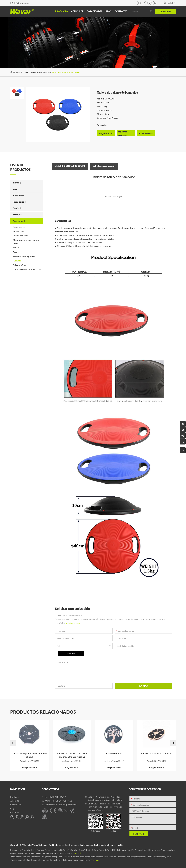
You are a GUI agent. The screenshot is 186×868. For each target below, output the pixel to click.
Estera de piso (19, 227)
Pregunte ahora (30, 767)
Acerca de (77, 11)
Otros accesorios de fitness (27, 269)
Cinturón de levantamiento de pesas (26, 242)
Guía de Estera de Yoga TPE (104, 850)
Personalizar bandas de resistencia (47, 860)
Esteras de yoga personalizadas (77, 860)
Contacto (121, 11)
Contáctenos (50, 789)
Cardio (17, 208)
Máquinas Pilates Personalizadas (26, 857)
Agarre (16, 252)
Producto (61, 11)
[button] (13, 743)
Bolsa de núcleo (20, 265)
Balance (46, 72)
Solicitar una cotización (104, 166)
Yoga (16, 189)
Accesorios (36, 72)
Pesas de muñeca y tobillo (24, 256)
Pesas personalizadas (20, 860)
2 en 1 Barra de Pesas (41, 850)
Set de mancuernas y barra (160, 857)
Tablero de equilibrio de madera (157, 753)
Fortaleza (19, 195)
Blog (109, 11)
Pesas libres (20, 202)
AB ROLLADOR (20, 231)
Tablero (16, 248)
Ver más (78, 853)
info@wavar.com (22, 3)
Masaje (17, 215)
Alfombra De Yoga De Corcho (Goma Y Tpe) (71, 850)
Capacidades (94, 11)
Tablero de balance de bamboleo (65, 72)
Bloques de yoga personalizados (56, 857)
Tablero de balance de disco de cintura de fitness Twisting (72, 755)
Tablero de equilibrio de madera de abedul (29, 755)
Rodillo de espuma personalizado (132, 857)
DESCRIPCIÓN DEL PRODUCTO (70, 166)
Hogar (16, 72)
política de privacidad (115, 845)
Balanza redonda (114, 753)
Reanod (101, 845)
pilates (17, 183)
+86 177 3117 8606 (63, 801)
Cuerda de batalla (21, 236)
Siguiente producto (122, 133)
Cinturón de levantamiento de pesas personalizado (94, 857)
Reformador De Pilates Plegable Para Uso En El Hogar (49, 853)
